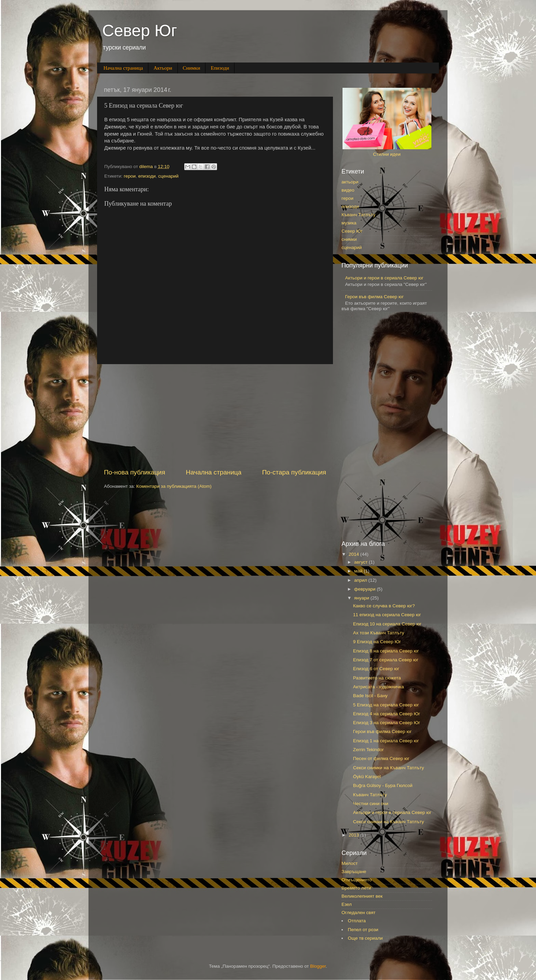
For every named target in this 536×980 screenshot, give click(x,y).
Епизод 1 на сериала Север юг (386, 741)
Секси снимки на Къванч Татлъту (389, 768)
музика (349, 223)
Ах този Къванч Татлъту (379, 633)
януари (362, 598)
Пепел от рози (363, 930)
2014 (354, 554)
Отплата (357, 921)
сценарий (168, 176)
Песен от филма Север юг (381, 758)
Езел (347, 904)
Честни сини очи (371, 804)
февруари (365, 589)
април (361, 580)
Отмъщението (357, 880)
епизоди (147, 176)
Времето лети (356, 888)
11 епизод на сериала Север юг (387, 615)
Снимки (192, 68)
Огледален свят (358, 913)
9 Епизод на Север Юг (377, 642)
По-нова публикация (135, 472)
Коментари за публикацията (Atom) (174, 486)
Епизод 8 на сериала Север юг (386, 651)
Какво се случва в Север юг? (384, 606)
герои (130, 176)
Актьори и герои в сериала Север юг (384, 278)
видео (348, 190)
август (361, 562)
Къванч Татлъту (358, 215)
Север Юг (140, 31)
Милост (350, 863)
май (359, 571)
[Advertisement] (215, 416)
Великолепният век (362, 896)
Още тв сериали (365, 938)
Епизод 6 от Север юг (376, 669)
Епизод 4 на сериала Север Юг (387, 714)
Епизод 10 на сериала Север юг (387, 624)
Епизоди (220, 68)
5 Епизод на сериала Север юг (386, 705)
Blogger (318, 966)
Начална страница (123, 68)
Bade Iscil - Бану (370, 696)
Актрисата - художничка (379, 687)
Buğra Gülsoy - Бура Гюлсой (383, 785)
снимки (349, 239)
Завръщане (354, 872)
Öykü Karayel (367, 777)
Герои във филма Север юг (374, 297)
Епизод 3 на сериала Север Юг (387, 723)
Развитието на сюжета (377, 678)
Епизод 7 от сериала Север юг (386, 660)
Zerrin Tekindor (368, 750)
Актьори (163, 68)
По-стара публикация (294, 472)
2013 (354, 835)
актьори (350, 182)
